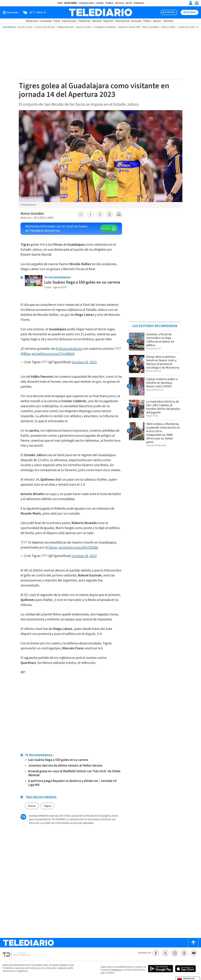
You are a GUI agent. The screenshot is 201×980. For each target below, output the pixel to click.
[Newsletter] (197, 4)
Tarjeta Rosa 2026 (186, 27)
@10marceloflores (69, 349)
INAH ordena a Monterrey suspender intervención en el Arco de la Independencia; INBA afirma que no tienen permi (163, 433)
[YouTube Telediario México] (194, 953)
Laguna (100, 3)
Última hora (32, 21)
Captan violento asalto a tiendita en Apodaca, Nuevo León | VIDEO (162, 383)
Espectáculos (69, 21)
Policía (57, 21)
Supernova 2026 (83, 27)
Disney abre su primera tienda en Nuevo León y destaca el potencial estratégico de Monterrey (163, 362)
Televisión (168, 21)
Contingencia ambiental (104, 27)
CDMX (60, 3)
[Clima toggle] (33, 12)
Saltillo (120, 3)
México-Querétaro (151, 27)
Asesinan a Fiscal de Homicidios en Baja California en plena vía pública (160, 340)
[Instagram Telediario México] (175, 953)
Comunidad (46, 21)
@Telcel (51, 547)
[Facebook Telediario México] (156, 953)
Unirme (106, 229)
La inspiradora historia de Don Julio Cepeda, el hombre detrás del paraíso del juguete (163, 407)
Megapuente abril (65, 27)
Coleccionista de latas (45, 27)
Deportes (108, 21)
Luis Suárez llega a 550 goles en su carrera (82, 282)
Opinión (157, 21)
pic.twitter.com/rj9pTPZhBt (78, 547)
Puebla (109, 3)
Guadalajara (86, 3)
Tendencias (84, 21)
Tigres (47, 806)
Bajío (129, 3)
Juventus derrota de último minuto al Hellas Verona (65, 766)
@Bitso (26, 354)
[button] (81, 214)
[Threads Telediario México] (184, 953)
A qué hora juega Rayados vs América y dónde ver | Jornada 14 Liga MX (72, 783)
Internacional (122, 21)
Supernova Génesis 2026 (129, 27)
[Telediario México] (100, 12)
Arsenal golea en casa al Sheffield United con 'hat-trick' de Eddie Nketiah (74, 773)
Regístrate (190, 12)
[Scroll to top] (193, 943)
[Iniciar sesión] (191, 3)
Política (147, 21)
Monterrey (71, 3)
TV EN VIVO (170, 12)
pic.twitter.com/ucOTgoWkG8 (53, 354)
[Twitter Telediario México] (165, 953)
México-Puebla (169, 27)
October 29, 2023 (84, 362)
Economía (136, 21)
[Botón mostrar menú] (11, 12)
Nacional (97, 21)
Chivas (32, 806)
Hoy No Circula (25, 27)
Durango (139, 3)
